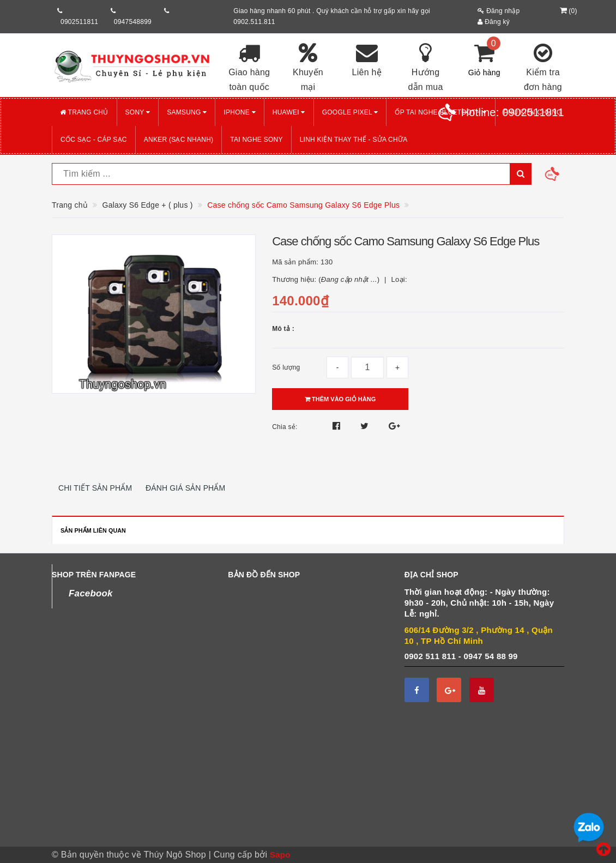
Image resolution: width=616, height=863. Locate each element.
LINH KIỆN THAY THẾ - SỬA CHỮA (354, 140)
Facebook (91, 593)
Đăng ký (494, 22)
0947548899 (133, 22)
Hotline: (513, 112)
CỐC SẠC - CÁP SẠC (94, 140)
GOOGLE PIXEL (350, 112)
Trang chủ (84, 112)
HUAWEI (289, 112)
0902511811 (79, 22)
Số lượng (286, 367)
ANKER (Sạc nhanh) (179, 140)
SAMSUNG (187, 112)
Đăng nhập (499, 11)
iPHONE (239, 112)
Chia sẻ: (285, 427)
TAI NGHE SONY (256, 140)
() (567, 11)
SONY (138, 112)
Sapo (280, 855)
